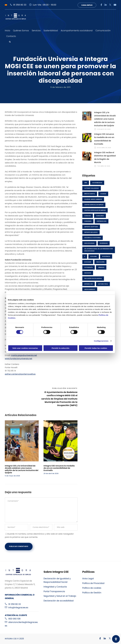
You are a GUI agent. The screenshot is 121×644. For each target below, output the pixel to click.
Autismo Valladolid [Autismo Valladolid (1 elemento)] (92, 188)
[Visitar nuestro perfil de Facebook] (99, 639)
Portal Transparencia (54, 591)
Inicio (7, 31)
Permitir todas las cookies (96, 348)
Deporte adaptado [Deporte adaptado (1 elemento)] (91, 227)
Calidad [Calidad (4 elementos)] (103, 194)
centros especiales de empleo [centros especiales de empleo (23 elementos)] (95, 210)
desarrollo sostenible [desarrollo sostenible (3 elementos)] (93, 238)
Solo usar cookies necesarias (25, 348)
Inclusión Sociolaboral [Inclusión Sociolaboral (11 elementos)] (93, 278)
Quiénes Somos (21, 31)
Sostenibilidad (51, 31)
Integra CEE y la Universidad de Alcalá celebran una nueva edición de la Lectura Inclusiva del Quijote (22, 469)
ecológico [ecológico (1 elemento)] (106, 256)
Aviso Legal (88, 579)
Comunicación (103, 31)
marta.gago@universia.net (24, 355)
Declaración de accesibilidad (59, 601)
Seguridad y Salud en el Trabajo (60, 596)
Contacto (11, 36)
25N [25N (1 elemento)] (86, 183)
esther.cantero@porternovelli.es (20, 374)
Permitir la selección (61, 348)
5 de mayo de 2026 (12, 476)
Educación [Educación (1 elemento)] (100, 262)
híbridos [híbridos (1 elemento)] (101, 267)
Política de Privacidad (93, 583)
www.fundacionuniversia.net (18, 359)
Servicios (36, 31)
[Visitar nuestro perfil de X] (109, 639)
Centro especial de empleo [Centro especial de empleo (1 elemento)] (94, 205)
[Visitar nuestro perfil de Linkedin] (104, 639)
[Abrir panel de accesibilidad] (116, 639)
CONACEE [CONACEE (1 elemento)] (88, 216)
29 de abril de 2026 (51, 473)
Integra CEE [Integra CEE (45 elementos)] (89, 284)
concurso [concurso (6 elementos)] (100, 216)
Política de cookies (92, 588)
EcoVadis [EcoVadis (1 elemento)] (88, 262)
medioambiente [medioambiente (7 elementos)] (90, 289)
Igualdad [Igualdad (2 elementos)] (88, 273)
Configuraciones (101, 341)
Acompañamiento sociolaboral (77, 31)
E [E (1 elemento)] (85, 256)
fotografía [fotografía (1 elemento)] (89, 267)
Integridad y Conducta (55, 587)
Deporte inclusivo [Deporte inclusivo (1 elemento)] (91, 232)
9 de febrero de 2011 (60, 87)
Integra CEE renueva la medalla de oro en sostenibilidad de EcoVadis (59, 468)
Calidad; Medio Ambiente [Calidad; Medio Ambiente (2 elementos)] (93, 199)
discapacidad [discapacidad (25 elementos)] (89, 243)
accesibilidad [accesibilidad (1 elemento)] (97, 183)
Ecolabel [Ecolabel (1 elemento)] (94, 256)
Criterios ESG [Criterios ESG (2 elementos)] (102, 221)
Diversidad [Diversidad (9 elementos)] (104, 243)
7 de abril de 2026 (103, 166)
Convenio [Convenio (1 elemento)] (88, 221)
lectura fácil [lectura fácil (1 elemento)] (103, 284)
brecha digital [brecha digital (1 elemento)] (90, 194)
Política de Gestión (92, 593)
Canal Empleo (87, 5)
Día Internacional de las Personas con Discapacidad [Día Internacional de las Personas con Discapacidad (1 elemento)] (99, 250)
